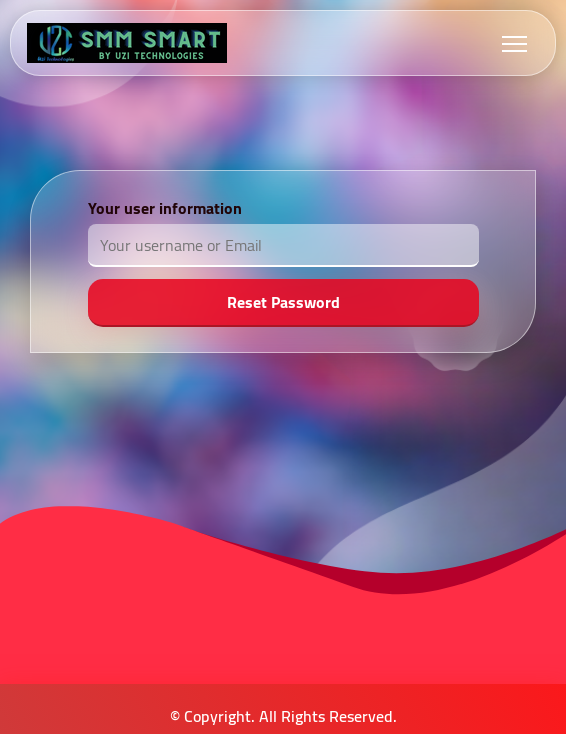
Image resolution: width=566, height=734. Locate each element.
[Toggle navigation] (514, 43)
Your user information (165, 208)
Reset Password (283, 302)
